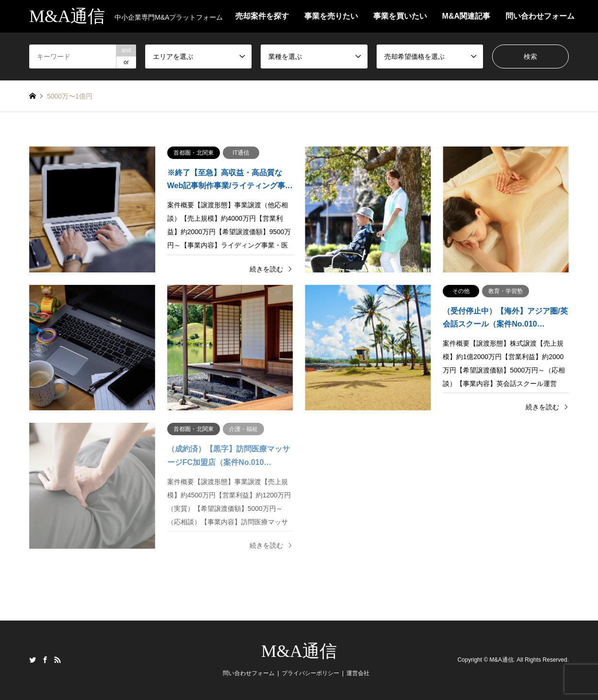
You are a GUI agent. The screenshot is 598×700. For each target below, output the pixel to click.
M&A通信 (299, 651)
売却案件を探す (262, 16)
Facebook (45, 660)
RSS (57, 660)
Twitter (33, 660)
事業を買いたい (400, 16)
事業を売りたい (331, 16)
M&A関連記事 (466, 16)
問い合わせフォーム (540, 16)
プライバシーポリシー (310, 673)
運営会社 (358, 673)
